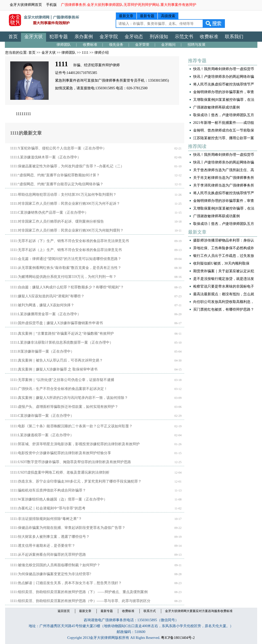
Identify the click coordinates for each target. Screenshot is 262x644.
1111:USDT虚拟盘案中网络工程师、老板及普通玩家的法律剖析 (60, 472)
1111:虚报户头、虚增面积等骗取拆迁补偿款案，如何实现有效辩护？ (64, 407)
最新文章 (126, 16)
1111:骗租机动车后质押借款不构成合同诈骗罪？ (48, 490)
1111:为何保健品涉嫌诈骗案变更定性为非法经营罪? (51, 574)
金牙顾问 (168, 45)
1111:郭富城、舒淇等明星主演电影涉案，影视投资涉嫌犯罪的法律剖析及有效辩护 (75, 444)
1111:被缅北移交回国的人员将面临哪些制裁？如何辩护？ (55, 565)
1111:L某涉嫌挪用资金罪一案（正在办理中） (46, 314)
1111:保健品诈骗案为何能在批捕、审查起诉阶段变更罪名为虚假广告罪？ (68, 528)
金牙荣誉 (142, 45)
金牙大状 (34, 37)
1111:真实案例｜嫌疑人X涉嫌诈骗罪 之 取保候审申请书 (54, 369)
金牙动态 (134, 37)
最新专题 (147, 16)
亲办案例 (84, 37)
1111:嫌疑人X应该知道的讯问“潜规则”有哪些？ (47, 296)
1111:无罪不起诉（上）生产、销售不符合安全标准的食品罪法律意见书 (66, 250)
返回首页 (64, 611)
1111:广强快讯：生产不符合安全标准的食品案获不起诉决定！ (59, 389)
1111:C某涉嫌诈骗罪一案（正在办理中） (42, 416)
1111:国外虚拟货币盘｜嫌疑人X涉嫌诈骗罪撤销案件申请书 (57, 323)
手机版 (51, 5)
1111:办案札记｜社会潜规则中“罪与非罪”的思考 (48, 508)
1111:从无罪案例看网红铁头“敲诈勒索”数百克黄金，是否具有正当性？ (66, 268)
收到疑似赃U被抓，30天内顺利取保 (221, 263)
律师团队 (64, 45)
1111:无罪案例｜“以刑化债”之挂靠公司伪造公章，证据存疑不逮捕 (62, 380)
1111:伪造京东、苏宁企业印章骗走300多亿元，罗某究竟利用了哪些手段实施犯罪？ (76, 481)
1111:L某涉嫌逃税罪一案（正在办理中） (42, 435)
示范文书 (184, 37)
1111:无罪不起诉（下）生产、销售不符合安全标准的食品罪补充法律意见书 (70, 241)
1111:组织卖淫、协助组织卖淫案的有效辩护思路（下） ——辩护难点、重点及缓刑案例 (79, 592)
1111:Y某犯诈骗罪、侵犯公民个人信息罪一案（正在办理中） (58, 148)
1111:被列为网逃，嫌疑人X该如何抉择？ (42, 305)
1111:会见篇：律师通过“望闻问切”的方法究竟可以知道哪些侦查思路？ (66, 259)
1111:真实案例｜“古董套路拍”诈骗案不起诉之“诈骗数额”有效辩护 (62, 334)
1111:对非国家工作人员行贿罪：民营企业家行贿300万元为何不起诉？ (65, 204)
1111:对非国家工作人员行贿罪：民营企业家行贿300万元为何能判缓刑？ (67, 230)
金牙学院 (109, 37)
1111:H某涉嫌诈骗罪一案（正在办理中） (42, 351)
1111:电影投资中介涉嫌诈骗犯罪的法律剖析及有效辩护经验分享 (61, 453)
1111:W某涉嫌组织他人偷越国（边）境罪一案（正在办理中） (59, 499)
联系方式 (150, 611)
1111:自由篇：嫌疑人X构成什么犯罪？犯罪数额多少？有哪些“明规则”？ (67, 287)
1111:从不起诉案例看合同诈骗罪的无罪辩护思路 (48, 555)
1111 (85, 53)
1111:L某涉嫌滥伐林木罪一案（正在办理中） (46, 157)
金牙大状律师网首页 (26, 5)
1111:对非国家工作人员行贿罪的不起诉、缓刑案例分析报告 (57, 221)
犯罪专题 (59, 37)
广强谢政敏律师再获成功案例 (216, 107)
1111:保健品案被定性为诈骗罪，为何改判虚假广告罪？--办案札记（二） (67, 166)
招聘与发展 (196, 45)
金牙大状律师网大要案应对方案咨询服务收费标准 (199, 611)
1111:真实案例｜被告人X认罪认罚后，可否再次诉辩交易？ (57, 360)
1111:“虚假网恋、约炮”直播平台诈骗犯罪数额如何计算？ (55, 175)
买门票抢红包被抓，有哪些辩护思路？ (224, 309)
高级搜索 (168, 16)
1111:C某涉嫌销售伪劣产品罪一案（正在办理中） (49, 212)
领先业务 (116, 45)
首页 (13, 37)
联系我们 (234, 37)
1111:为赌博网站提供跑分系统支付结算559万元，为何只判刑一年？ (63, 277)
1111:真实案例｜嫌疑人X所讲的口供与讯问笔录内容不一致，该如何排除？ (69, 398)
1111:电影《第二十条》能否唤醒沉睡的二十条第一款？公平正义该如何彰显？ (71, 426)
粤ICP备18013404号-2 (178, 638)
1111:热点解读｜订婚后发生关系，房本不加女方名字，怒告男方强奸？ (66, 583)
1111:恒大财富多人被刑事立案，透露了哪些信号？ (50, 537)
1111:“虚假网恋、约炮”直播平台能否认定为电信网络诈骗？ (57, 184)
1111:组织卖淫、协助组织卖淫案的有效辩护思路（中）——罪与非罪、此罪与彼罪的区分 (80, 601)
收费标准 (209, 37)
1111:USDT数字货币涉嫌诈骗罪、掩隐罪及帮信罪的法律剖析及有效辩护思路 (71, 462)
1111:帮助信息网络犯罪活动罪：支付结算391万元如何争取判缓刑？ (63, 195)
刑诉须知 (159, 37)
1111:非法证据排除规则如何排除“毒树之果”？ (46, 519)
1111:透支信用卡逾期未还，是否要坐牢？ (43, 546)
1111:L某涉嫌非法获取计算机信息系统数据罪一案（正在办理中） (62, 342)
